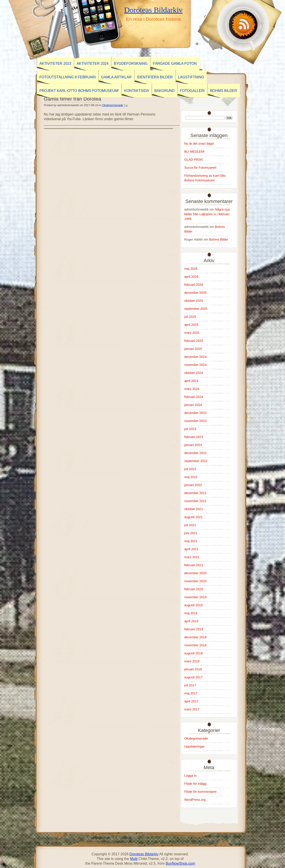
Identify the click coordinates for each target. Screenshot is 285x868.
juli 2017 (190, 685)
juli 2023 (190, 429)
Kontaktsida (136, 91)
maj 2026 (191, 269)
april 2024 (191, 381)
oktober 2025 (194, 301)
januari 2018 (193, 669)
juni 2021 (191, 533)
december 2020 (195, 573)
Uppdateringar (194, 746)
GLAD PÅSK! (194, 160)
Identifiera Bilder (155, 77)
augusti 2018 (193, 653)
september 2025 (196, 309)
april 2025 (191, 325)
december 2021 (195, 493)
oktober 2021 (194, 509)
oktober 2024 (194, 373)
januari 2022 (193, 485)
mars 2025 (192, 333)
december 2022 (195, 453)
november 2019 (195, 597)
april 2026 (191, 277)
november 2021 (195, 501)
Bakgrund (164, 91)
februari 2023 (194, 437)
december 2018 (195, 637)
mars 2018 (192, 661)
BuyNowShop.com (180, 863)
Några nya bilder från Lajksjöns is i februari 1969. (207, 214)
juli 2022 (190, 469)
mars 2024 (192, 389)
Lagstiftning (191, 77)
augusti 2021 (193, 517)
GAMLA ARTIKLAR (116, 77)
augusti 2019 (193, 605)
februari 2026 (194, 285)
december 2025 (195, 293)
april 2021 (191, 549)
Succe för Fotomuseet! (201, 168)
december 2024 (195, 357)
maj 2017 (191, 693)
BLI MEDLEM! (194, 152)
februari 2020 (194, 589)
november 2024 (195, 365)
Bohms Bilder (224, 91)
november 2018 (195, 645)
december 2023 (195, 413)
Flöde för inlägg (195, 784)
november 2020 (195, 581)
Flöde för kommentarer (201, 792)
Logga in (190, 776)
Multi (134, 859)
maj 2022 (191, 477)
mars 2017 (192, 709)
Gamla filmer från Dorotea (73, 99)
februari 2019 (194, 629)
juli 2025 (190, 317)
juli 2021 (190, 525)
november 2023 (195, 421)
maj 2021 (191, 541)
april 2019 (191, 621)
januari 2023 (193, 445)
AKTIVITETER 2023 (55, 64)
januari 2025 (193, 349)
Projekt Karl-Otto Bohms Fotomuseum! (79, 91)
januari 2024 (193, 405)
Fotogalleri (192, 91)
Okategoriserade (113, 105)
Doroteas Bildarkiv (154, 10)
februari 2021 (194, 565)
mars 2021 (192, 557)
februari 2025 (194, 341)
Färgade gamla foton (175, 64)
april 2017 (191, 701)
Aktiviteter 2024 (93, 64)
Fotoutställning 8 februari (68, 77)
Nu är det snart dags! (199, 144)
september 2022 (196, 461)
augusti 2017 (193, 677)
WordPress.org (195, 800)
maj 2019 (191, 613)
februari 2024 (194, 397)
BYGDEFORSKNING (131, 64)
